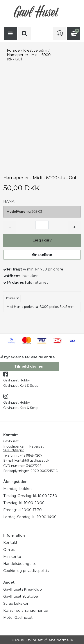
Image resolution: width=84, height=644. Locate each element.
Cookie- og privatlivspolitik (26, 571)
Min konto (12, 557)
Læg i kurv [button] (42, 240)
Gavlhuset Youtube (21, 596)
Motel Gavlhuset (18, 618)
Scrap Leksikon (16, 603)
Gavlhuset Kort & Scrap (21, 386)
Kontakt (10, 543)
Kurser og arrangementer (26, 610)
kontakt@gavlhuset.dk (32, 461)
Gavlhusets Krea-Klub (23, 589)
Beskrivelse (12, 298)
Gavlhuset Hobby (17, 380)
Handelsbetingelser (21, 564)
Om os (9, 550)
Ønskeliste (42, 255)
